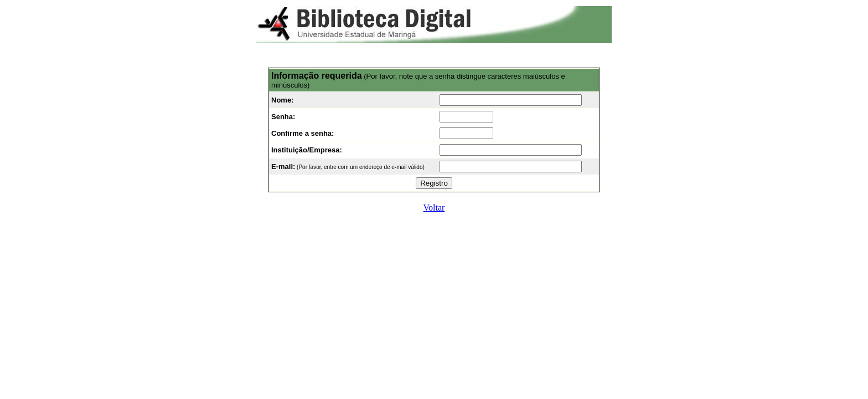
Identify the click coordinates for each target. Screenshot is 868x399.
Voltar (434, 208)
